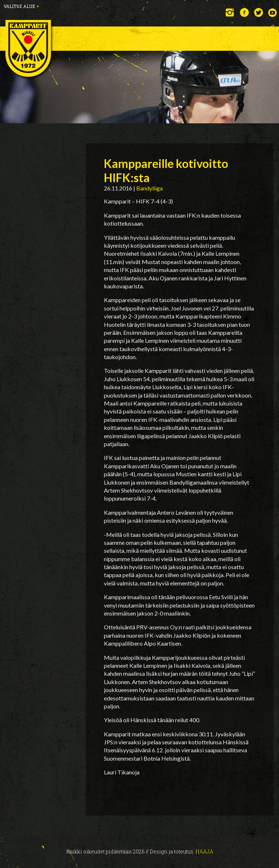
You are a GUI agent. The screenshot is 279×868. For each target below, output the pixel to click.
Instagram (230, 13)
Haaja (204, 851)
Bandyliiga (149, 188)
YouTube (273, 13)
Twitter (258, 13)
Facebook (244, 13)
